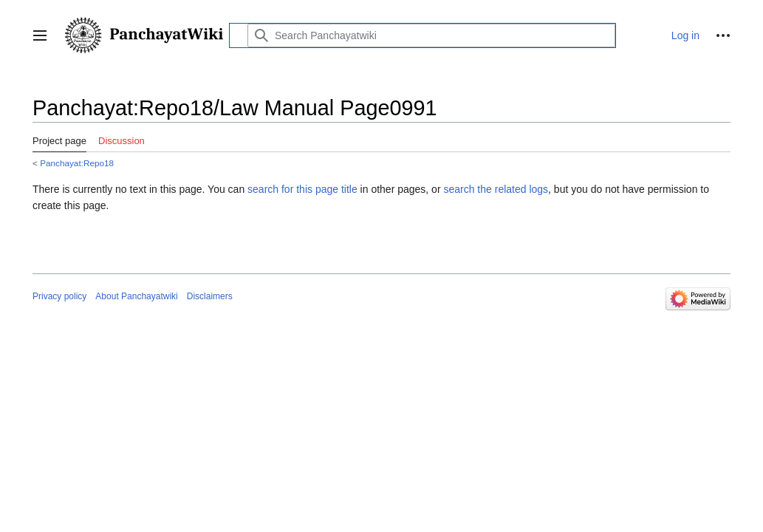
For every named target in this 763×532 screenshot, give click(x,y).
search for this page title (302, 189)
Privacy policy (59, 296)
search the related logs (496, 189)
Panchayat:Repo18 (77, 163)
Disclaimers (210, 296)
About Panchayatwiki (136, 296)
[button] (40, 35)
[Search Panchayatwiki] (431, 35)
